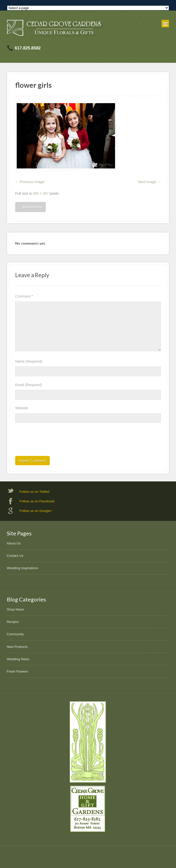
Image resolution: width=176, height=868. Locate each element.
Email (28, 385)
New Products (17, 647)
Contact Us (15, 556)
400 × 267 (41, 193)
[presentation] (54, 441)
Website (21, 408)
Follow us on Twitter (34, 492)
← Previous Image (30, 182)
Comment (24, 296)
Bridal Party (30, 207)
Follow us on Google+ (36, 511)
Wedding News (18, 659)
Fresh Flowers (17, 671)
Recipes (13, 622)
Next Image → (149, 182)
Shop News (15, 609)
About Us (14, 543)
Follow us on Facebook (37, 501)
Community (15, 634)
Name (29, 361)
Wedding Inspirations (23, 568)
